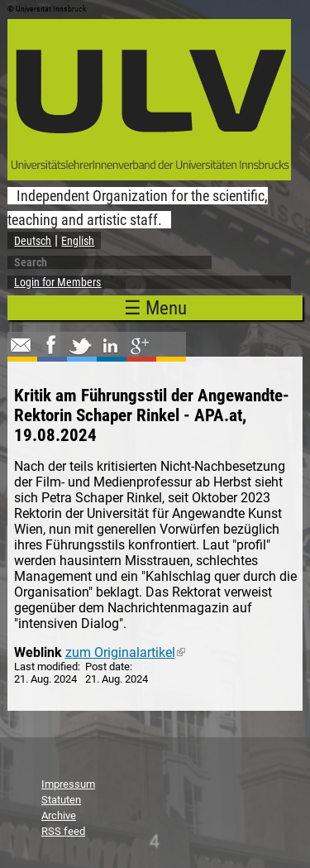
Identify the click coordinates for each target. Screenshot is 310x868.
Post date (107, 667)
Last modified (46, 667)
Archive (59, 815)
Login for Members (57, 282)
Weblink (38, 652)
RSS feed (63, 831)
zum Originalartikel (125, 652)
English (78, 241)
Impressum (68, 784)
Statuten (61, 800)
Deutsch (33, 241)
